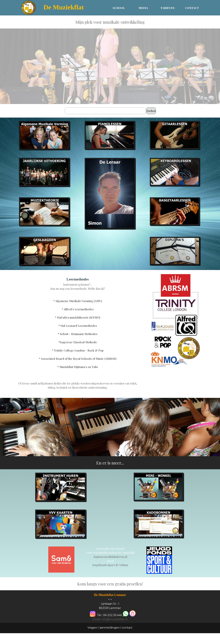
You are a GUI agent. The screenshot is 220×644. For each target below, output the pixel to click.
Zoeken (151, 111)
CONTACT (192, 8)
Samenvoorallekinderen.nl (110, 557)
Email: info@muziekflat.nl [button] (110, 619)
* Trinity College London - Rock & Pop (78, 350)
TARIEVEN (168, 8)
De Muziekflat (64, 7)
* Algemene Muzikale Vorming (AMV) (78, 301)
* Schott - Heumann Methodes (78, 334)
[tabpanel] (110, 22)
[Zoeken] (105, 111)
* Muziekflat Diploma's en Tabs (78, 367)
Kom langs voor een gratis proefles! (110, 584)
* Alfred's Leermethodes (78, 309)
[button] (126, 614)
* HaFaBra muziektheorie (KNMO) (78, 317)
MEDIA (143, 8)
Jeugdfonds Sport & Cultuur (110, 565)
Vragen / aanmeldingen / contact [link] (110, 628)
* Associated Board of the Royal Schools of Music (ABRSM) (78, 359)
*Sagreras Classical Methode (78, 342)
